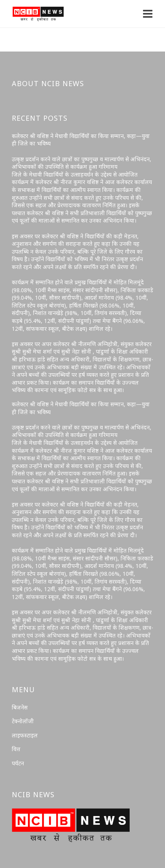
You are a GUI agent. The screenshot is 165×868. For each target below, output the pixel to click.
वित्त (16, 749)
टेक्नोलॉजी (23, 721)
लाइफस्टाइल (25, 735)
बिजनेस (20, 707)
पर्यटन (18, 763)
